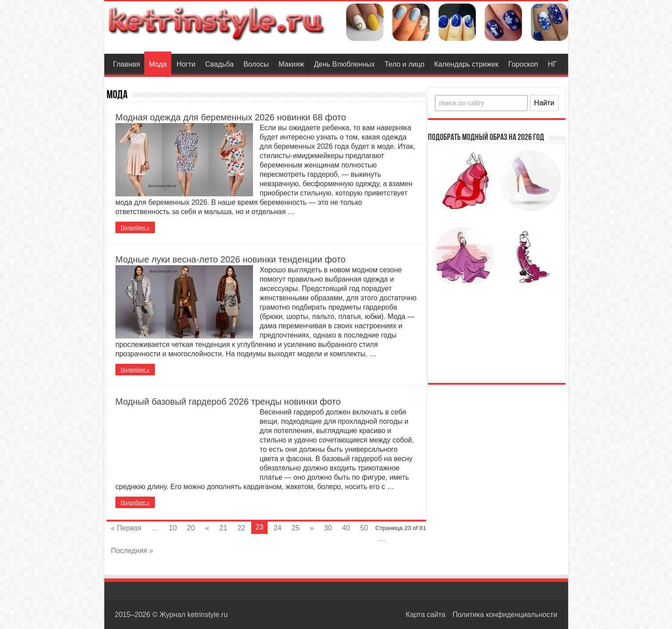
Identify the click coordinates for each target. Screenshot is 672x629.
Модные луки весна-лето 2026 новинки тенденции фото (231, 259)
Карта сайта (425, 615)
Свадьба (219, 64)
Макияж (292, 64)
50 (364, 528)
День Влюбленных (344, 64)
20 (191, 528)
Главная (127, 64)
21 (223, 528)
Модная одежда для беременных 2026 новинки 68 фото (231, 117)
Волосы (256, 64)
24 (277, 528)
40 (346, 528)
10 (173, 528)
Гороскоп (523, 64)
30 (328, 528)
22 (241, 528)
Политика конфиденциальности (505, 615)
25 (296, 528)
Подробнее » (135, 227)
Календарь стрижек (466, 64)
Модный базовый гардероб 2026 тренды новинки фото (228, 402)
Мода (158, 64)
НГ (552, 64)
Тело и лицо (404, 64)
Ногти (186, 64)
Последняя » (132, 551)
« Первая (126, 528)
